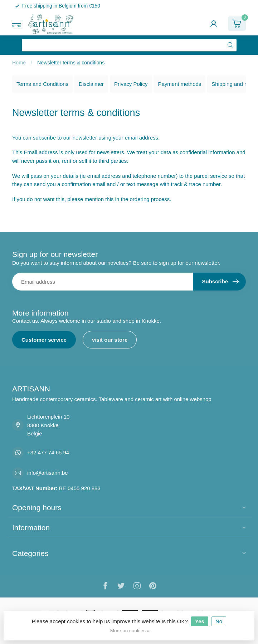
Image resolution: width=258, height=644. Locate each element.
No (219, 621)
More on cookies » (130, 631)
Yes (200, 621)
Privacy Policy (131, 84)
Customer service (44, 340)
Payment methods (179, 84)
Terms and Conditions (42, 84)
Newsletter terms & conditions (71, 63)
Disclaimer (91, 84)
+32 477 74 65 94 (48, 452)
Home (19, 63)
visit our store (110, 340)
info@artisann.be (48, 473)
